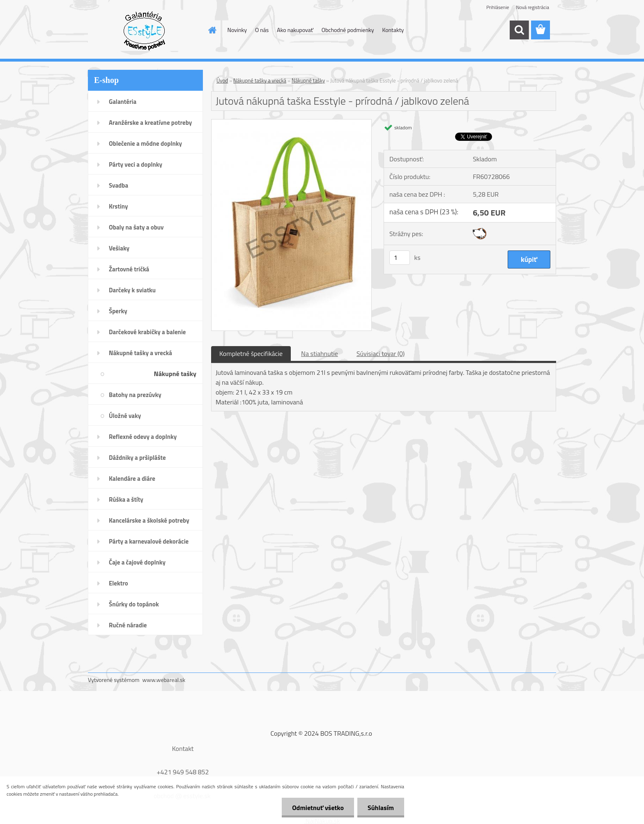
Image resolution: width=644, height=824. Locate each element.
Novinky (237, 30)
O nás (262, 30)
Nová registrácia (532, 7)
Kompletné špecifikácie (251, 353)
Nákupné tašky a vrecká (260, 80)
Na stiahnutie (320, 353)
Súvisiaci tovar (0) (381, 353)
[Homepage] (212, 30)
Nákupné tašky (308, 80)
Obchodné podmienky (348, 30)
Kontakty (393, 30)
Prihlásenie (498, 7)
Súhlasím (381, 808)
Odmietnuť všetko (318, 808)
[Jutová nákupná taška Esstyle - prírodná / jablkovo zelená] (291, 123)
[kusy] (400, 258)
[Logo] (144, 30)
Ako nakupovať (295, 30)
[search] (519, 30)
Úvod (222, 80)
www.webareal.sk (164, 680)
